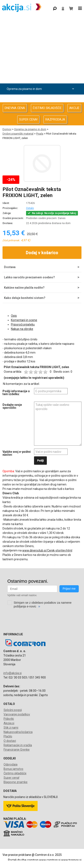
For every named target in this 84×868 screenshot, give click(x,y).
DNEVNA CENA (15, 108)
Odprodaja (41, 33)
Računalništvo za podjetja (41, 56)
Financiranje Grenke (17, 750)
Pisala (40, 134)
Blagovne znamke (16, 782)
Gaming (41, 22)
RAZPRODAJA (55, 119)
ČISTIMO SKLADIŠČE (47, 108)
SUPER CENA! (28, 119)
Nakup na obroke (22, 329)
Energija (41, 78)
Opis (14, 316)
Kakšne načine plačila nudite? (24, 288)
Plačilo (8, 736)
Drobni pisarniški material (18, 134)
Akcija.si (9, 723)
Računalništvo (41, 45)
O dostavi (10, 741)
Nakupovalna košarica (18, 732)
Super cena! (11, 778)
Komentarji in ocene (24, 320)
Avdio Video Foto (41, 67)
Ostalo (30, 208)
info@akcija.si (12, 673)
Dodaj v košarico (42, 253)
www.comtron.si (50, 860)
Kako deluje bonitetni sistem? (25, 298)
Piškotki (9, 719)
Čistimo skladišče (15, 773)
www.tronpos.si (71, 860)
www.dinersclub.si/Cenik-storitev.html (47, 550)
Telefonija (41, 100)
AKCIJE (74, 108)
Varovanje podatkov (17, 714)
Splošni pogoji (13, 710)
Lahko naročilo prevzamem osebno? (29, 277)
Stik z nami (11, 728)
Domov (7, 129)
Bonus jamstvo (13, 769)
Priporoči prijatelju (23, 324)
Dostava (10, 267)
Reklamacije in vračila (18, 745)
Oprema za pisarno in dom (41, 89)
